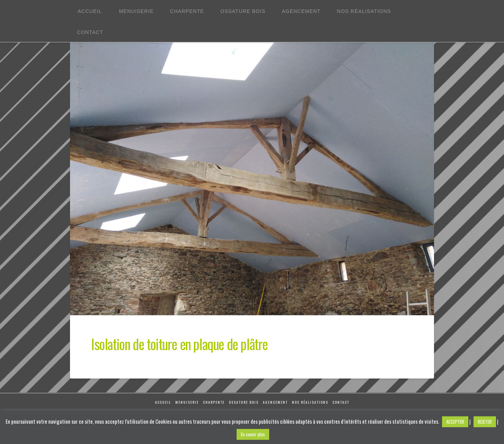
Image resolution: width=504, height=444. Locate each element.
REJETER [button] (485, 422)
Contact (341, 402)
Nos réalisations (310, 402)
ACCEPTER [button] (455, 422)
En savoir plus (253, 434)
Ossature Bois (244, 402)
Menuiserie (187, 402)
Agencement (275, 402)
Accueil (163, 402)
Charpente (214, 402)
